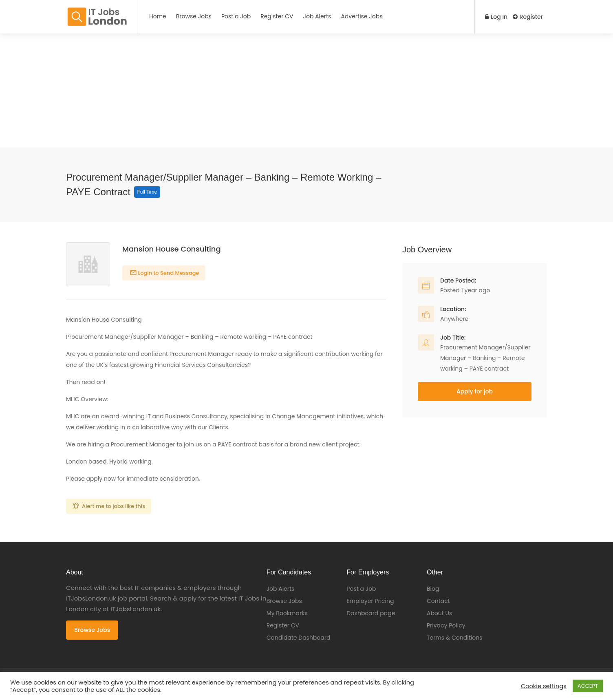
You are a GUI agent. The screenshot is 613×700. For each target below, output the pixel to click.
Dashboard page (371, 613)
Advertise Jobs (362, 16)
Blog (433, 589)
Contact (438, 601)
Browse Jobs (194, 16)
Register (528, 17)
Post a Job (236, 16)
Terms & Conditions (454, 638)
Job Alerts (317, 16)
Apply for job (475, 391)
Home (158, 16)
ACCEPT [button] (588, 686)
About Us (439, 613)
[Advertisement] (245, 91)
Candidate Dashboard (299, 638)
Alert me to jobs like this (114, 506)
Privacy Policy (446, 625)
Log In (495, 17)
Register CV (277, 16)
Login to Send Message (168, 273)
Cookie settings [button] (544, 686)
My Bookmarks (287, 613)
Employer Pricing (370, 601)
